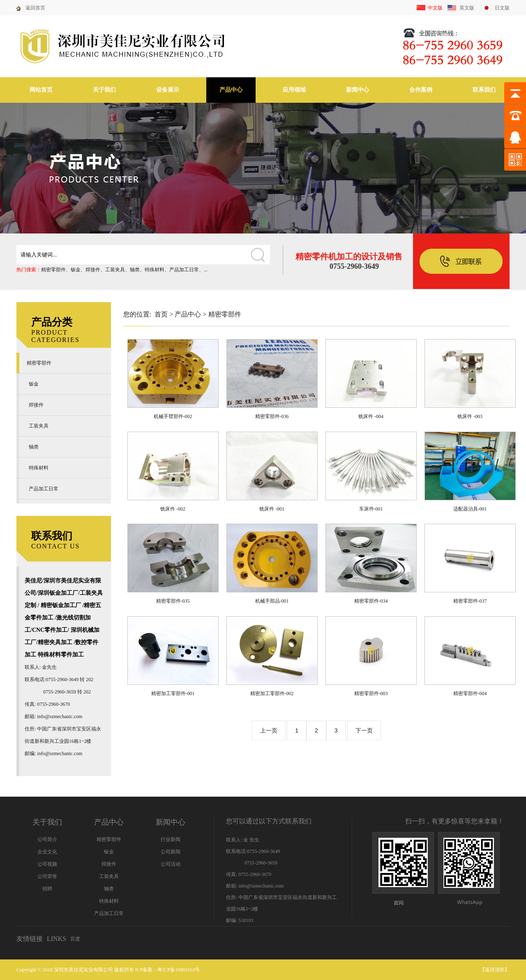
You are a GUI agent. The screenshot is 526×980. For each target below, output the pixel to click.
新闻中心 (358, 90)
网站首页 (41, 90)
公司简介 (47, 839)
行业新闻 (171, 839)
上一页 (269, 730)
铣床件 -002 (173, 509)
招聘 (47, 889)
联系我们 (484, 90)
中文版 (435, 8)
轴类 (135, 270)
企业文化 (47, 852)
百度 (75, 939)
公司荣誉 (47, 876)
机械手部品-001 (272, 601)
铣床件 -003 (470, 416)
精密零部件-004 (470, 693)
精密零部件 (53, 270)
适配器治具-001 (470, 509)
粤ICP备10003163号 (179, 970)
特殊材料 (155, 270)
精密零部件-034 (371, 601)
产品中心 (231, 90)
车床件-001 (371, 509)
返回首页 (35, 8)
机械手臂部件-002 (173, 416)
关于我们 (104, 90)
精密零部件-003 (371, 693)
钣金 (76, 270)
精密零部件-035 (173, 601)
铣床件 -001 (272, 509)
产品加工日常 (184, 270)
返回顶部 (495, 970)
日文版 (502, 8)
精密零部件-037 (470, 601)
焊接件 (93, 270)
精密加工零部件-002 (272, 693)
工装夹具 (115, 270)
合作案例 (421, 90)
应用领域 (294, 90)
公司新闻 (171, 852)
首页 (161, 314)
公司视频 (47, 864)
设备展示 (168, 90)
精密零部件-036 (272, 416)
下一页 (364, 730)
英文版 (467, 8)
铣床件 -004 (371, 416)
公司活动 (171, 864)
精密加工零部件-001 (173, 693)
